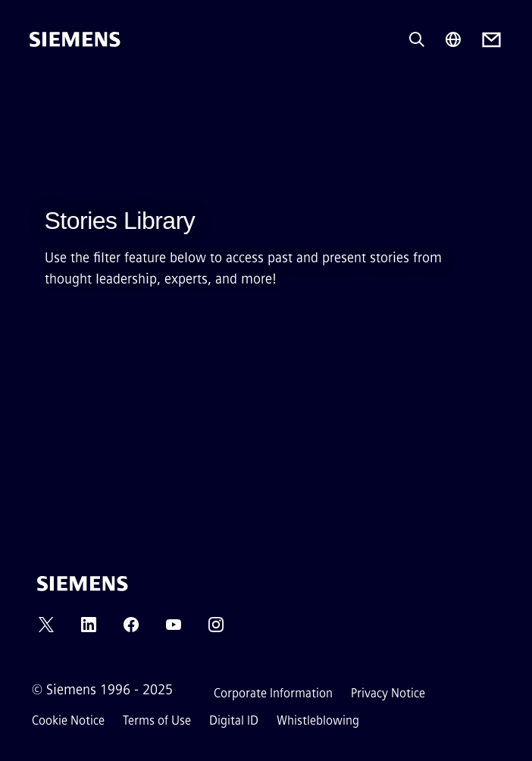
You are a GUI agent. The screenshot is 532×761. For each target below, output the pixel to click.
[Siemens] (75, 39)
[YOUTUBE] (174, 629)
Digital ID (234, 720)
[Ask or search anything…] (417, 39)
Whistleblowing (318, 720)
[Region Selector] (453, 39)
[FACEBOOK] (131, 629)
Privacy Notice (388, 693)
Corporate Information (273, 693)
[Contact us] (491, 40)
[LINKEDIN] (89, 629)
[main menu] (40, 91)
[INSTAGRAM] (216, 629)
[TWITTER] (46, 629)
